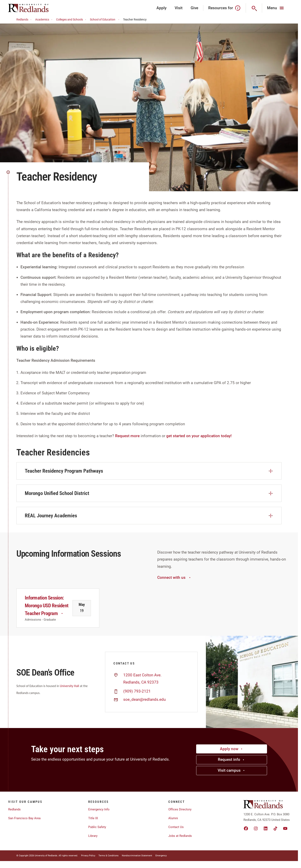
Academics (44, 20)
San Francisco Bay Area (24, 818)
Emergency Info (99, 809)
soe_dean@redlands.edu (144, 700)
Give (194, 8)
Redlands (24, 20)
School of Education (105, 20)
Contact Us (176, 827)
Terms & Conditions (109, 856)
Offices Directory (180, 809)
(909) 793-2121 (137, 691)
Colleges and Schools (72, 20)
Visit (179, 8)
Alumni (173, 818)
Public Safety (97, 827)
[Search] (254, 8)
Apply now (232, 749)
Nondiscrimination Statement (137, 856)
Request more (127, 436)
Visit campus (232, 770)
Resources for (225, 8)
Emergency (161, 856)
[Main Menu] (276, 8)
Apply (161, 8)
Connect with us (174, 577)
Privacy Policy (88, 856)
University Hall (69, 686)
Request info (231, 759)
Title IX (93, 818)
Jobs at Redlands (180, 836)
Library (93, 836)
